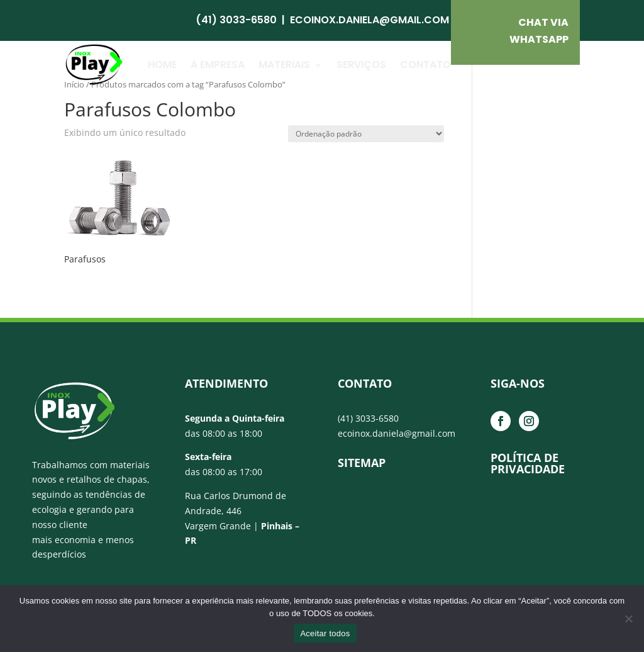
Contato (425, 65)
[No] (628, 619)
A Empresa (218, 65)
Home (162, 65)
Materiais (284, 65)
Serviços (361, 65)
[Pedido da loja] (366, 134)
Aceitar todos (325, 633)
